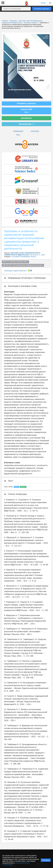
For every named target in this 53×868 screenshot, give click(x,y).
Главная (5, 21)
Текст (18, 135)
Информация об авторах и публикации (25, 278)
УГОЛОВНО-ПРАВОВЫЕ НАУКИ (23, 257)
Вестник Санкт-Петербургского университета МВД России (22, 22)
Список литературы (15, 494)
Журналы (14, 21)
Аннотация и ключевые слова (20, 286)
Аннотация (35, 131)
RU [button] (50, 3)
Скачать (23, 487)
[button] (3, 3)
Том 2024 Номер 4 (31, 23)
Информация (18, 131)
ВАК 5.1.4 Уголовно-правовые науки (15, 262)
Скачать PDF (26, 111)
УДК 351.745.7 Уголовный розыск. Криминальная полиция (23, 265)
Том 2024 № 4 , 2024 (37, 255)
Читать (17, 487)
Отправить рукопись (42, 9)
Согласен (46, 860)
